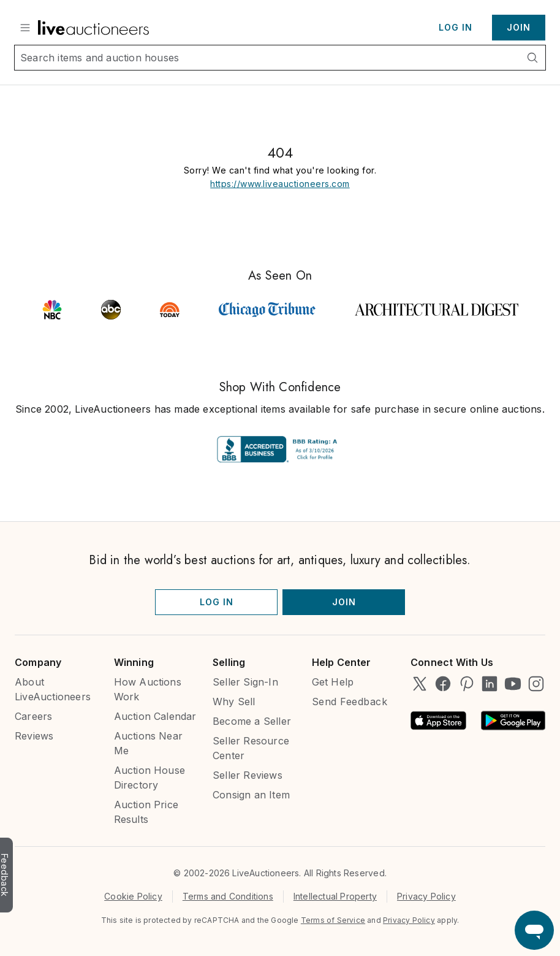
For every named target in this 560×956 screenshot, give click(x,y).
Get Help (333, 682)
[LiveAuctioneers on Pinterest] (466, 684)
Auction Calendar (155, 716)
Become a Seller (252, 721)
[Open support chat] (534, 930)
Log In (456, 27)
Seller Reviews (248, 775)
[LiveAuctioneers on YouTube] (513, 684)
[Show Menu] (25, 28)
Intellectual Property (335, 896)
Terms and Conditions (228, 896)
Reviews (34, 736)
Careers (33, 716)
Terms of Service (333, 920)
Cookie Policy (133, 896)
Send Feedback (350, 702)
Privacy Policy (426, 896)
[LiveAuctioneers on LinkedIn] (490, 684)
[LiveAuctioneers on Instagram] (536, 684)
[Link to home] (93, 28)
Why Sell (234, 702)
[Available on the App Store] (438, 721)
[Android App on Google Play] (513, 721)
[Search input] (267, 58)
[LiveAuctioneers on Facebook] (443, 684)
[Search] (532, 58)
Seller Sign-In (245, 682)
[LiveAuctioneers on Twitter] (420, 684)
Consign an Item (251, 795)
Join (519, 27)
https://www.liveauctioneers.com (280, 184)
